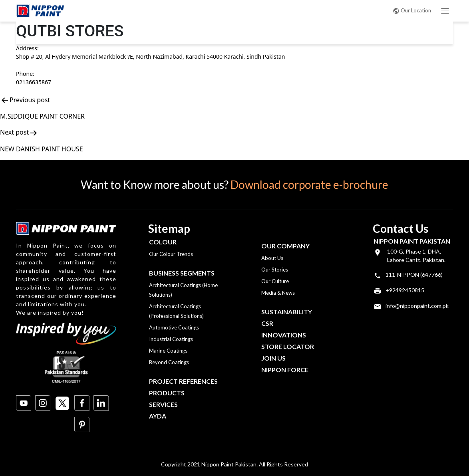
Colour (163, 242)
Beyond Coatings (169, 362)
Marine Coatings (168, 351)
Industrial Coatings (171, 339)
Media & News (278, 293)
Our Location (412, 10)
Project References (183, 381)
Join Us (273, 358)
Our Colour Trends (171, 254)
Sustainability (287, 312)
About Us (272, 258)
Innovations (284, 335)
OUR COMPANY (285, 246)
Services (163, 404)
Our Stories (275, 270)
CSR (267, 323)
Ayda (158, 416)
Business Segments (182, 273)
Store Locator (288, 346)
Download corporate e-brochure (309, 184)
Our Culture (275, 281)
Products (167, 393)
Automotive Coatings (174, 327)
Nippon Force (285, 370)
